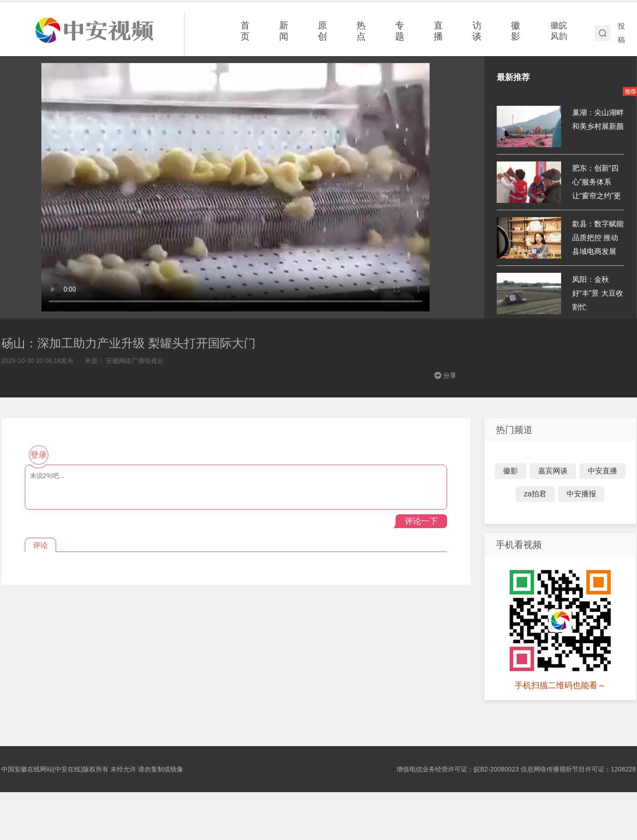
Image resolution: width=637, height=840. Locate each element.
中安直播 (603, 471)
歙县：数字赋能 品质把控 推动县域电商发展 (598, 238)
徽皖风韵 (559, 31)
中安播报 (581, 494)
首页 (245, 31)
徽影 (516, 31)
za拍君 (535, 494)
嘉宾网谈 (553, 471)
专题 (400, 31)
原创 (322, 31)
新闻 (284, 31)
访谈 (477, 31)
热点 (361, 31)
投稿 (621, 33)
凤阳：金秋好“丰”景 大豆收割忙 (598, 293)
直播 (438, 31)
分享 (450, 375)
